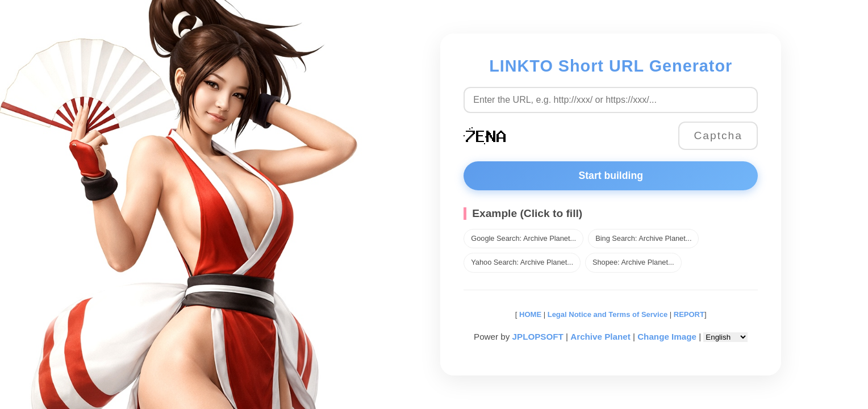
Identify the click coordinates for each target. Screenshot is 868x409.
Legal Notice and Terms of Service (608, 314)
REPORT (689, 314)
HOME (529, 314)
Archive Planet (600, 337)
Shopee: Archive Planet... (633, 262)
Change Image (667, 337)
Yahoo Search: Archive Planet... (522, 262)
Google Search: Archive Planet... (523, 238)
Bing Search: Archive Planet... (643, 238)
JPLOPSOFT (538, 337)
